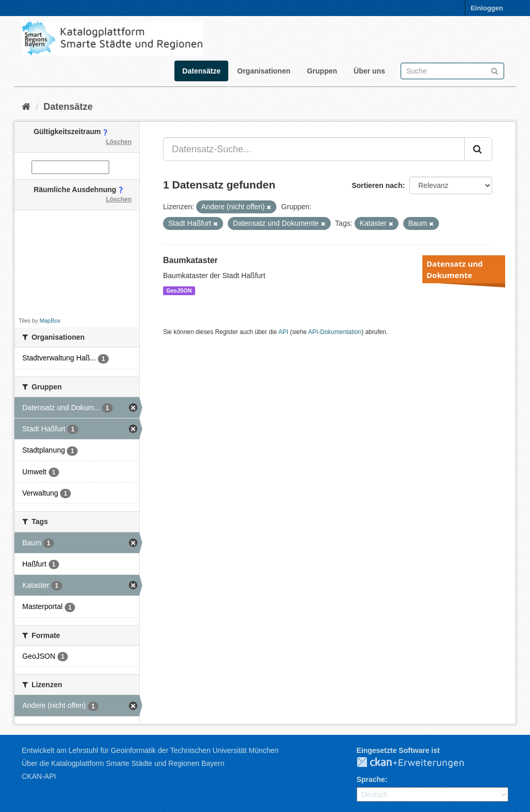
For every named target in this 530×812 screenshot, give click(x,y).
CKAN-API (39, 776)
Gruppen (322, 71)
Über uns (369, 71)
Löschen (119, 142)
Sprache (371, 779)
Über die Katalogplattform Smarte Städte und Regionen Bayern (123, 763)
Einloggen (487, 8)
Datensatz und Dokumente (455, 269)
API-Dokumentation (335, 332)
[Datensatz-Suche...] (314, 149)
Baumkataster (190, 260)
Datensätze (201, 71)
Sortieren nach (377, 185)
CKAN (419, 763)
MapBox (50, 321)
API (283, 332)
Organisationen (264, 71)
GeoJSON (179, 291)
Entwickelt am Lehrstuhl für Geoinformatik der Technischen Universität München (150, 750)
